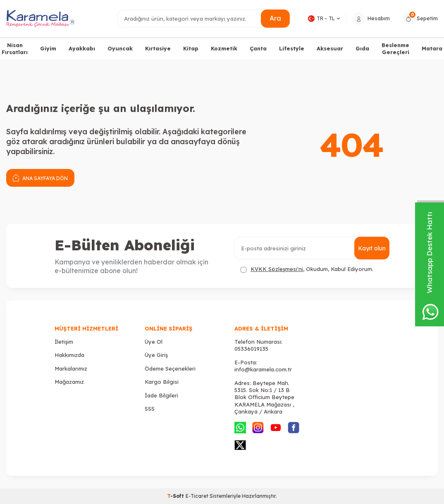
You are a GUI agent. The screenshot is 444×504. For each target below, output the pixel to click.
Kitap (191, 48)
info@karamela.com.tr (263, 369)
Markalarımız (71, 368)
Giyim (48, 48)
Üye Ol (154, 342)
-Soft (176, 496)
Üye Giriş (156, 355)
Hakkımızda (69, 355)
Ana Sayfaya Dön (40, 177)
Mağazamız (69, 382)
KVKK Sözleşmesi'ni (277, 269)
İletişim (64, 342)
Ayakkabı (82, 48)
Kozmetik (224, 48)
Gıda (362, 48)
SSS (150, 409)
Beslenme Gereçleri (395, 49)
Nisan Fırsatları (15, 49)
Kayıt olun (372, 248)
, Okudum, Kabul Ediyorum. (307, 269)
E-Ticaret (197, 496)
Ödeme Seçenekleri (170, 368)
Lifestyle (292, 48)
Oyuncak (120, 48)
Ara (275, 18)
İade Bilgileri (161, 395)
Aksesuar (330, 48)
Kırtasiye (158, 48)
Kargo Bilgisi (162, 382)
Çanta (258, 48)
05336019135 (251, 349)
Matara (432, 48)
